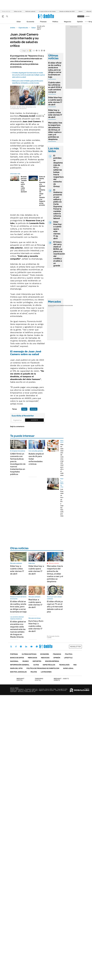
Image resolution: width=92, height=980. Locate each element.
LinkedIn (26, 647)
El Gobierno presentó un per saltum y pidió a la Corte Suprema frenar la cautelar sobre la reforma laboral (58, 204)
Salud (33, 28)
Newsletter (87, 22)
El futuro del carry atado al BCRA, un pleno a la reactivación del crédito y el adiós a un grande (59, 254)
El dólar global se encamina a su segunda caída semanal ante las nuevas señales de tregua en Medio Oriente (18, 629)
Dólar (19, 22)
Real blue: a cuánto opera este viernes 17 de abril (35, 603)
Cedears (70, 306)
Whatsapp (37, 647)
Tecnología (64, 665)
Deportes (37, 661)
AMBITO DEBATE (61, 679)
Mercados (32, 658)
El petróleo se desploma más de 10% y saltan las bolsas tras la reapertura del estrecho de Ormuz (58, 171)
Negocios (68, 22)
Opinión (80, 22)
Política (55, 22)
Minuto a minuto (54, 563)
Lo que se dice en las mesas (47, 11)
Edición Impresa (52, 661)
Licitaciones (46, 672)
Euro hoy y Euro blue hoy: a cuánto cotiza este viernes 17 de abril (36, 626)
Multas (34, 672)
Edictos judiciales (18, 672)
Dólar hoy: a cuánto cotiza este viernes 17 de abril (55, 114)
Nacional (14, 661)
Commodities (63, 306)
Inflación (89, 11)
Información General (20, 665)
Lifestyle (68, 658)
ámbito (13, 28)
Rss (75, 665)
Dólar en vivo (18, 11)
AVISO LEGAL (68, 668)
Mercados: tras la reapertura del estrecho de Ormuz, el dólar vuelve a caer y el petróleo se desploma (55, 131)
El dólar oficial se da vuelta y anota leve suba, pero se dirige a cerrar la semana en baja (55, 70)
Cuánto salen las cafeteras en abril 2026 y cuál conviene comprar (55, 87)
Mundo (26, 661)
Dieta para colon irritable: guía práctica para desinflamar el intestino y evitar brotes (28, 82)
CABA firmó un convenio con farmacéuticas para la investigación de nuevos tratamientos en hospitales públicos (18, 464)
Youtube (31, 647)
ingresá (87, 16)
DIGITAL (21, 679)
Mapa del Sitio (16, 668)
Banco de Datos (17, 658)
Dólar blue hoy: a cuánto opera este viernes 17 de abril (55, 101)
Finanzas (43, 22)
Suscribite (34, 420)
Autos (36, 665)
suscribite (81, 16)
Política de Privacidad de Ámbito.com (43, 668)
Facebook (16, 647)
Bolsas (56, 306)
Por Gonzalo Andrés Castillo (53, 637)
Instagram (21, 647)
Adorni (80, 11)
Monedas (51, 306)
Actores (34, 409)
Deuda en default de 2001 (67, 11)
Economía (30, 22)
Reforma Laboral (30, 11)
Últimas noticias (29, 654)
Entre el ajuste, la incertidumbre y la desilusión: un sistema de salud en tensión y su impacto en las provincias (45, 191)
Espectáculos (23, 28)
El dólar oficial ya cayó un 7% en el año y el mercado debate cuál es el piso (55, 607)
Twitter (11, 647)
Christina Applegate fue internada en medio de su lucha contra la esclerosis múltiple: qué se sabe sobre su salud (28, 75)
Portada (14, 654)
